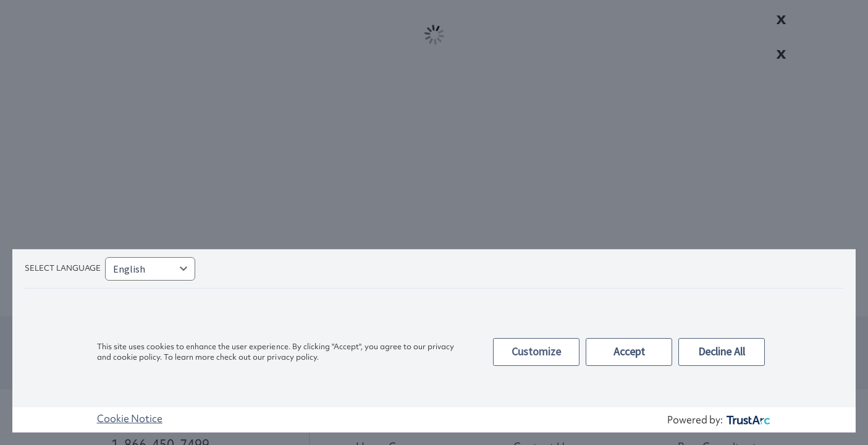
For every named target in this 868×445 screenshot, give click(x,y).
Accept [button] (629, 351)
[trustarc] (747, 420)
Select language (63, 268)
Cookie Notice (130, 418)
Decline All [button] (722, 351)
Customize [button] (536, 351)
